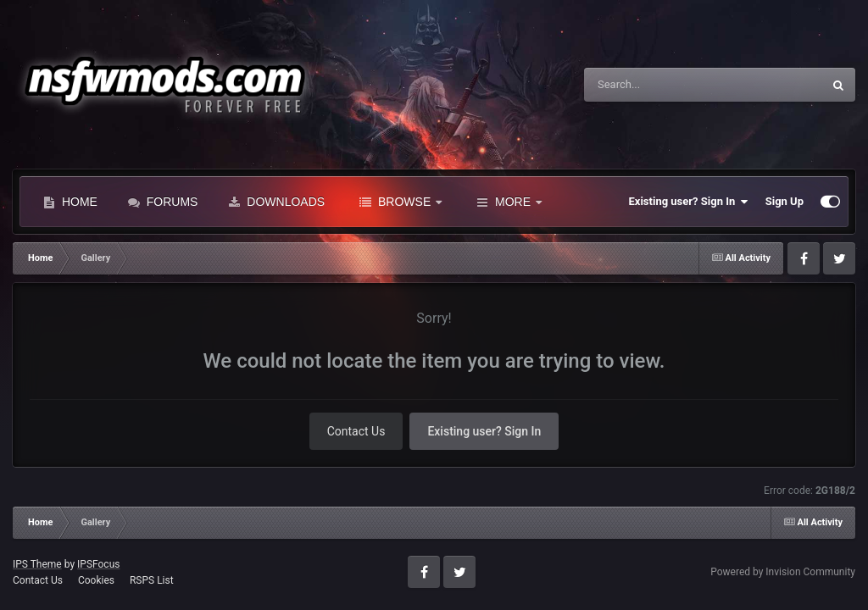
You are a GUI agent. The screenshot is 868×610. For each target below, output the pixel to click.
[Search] (660, 85)
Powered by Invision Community (783, 572)
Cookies (96, 580)
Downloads (276, 202)
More (509, 202)
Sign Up (785, 201)
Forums (163, 202)
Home (70, 202)
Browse (401, 202)
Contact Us (356, 431)
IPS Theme (37, 564)
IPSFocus (98, 564)
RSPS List (152, 580)
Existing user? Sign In (689, 202)
